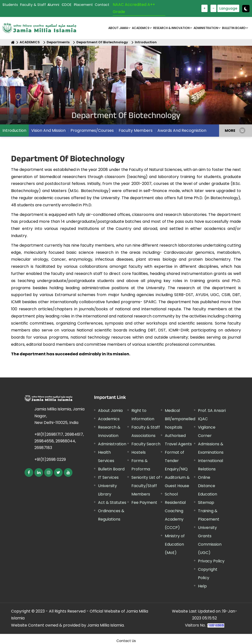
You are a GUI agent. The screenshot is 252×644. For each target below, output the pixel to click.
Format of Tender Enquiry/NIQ (176, 461)
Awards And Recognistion (182, 130)
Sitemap (206, 502)
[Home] (13, 42)
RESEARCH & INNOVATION (171, 28)
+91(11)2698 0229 (50, 459)
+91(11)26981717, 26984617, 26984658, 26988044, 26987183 (59, 441)
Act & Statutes (112, 502)
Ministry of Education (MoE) (175, 544)
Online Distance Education (208, 486)
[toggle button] (246, 9)
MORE (230, 131)
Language (228, 8)
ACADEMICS (141, 28)
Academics (109, 419)
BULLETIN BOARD (234, 28)
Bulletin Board (111, 469)
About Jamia (118, 28)
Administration (112, 444)
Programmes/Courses (92, 130)
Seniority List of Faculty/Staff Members (146, 486)
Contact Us (126, 641)
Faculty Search (146, 444)
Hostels (139, 452)
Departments (58, 42)
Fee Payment (144, 502)
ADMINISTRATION (206, 28)
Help (202, 586)
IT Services (108, 477)
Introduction (146, 42)
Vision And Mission (48, 130)
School (171, 494)
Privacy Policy (211, 561)
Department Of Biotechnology (102, 42)
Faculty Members (136, 130)
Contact (102, 5)
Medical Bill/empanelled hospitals (180, 419)
